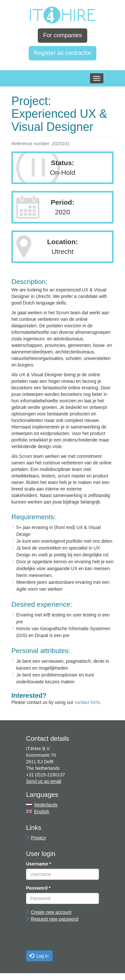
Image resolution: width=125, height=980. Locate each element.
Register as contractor (62, 53)
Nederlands (46, 805)
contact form (87, 702)
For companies (62, 35)
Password (38, 888)
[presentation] (76, 938)
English (42, 812)
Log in (39, 956)
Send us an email (44, 781)
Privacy (38, 838)
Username (39, 864)
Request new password (55, 919)
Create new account (51, 912)
